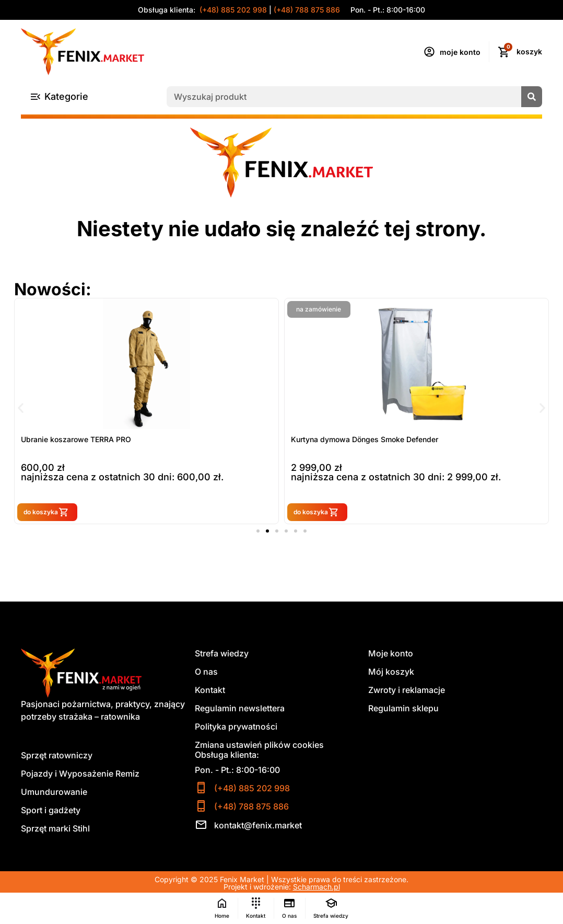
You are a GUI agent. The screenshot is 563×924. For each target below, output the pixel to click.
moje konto (460, 52)
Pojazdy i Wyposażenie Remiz (80, 774)
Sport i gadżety (51, 811)
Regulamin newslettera (240, 709)
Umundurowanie (54, 792)
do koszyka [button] (94, 512)
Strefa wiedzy (222, 654)
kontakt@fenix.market (258, 825)
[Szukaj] (532, 97)
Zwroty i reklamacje (407, 690)
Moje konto (391, 654)
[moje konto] (429, 52)
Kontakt (210, 690)
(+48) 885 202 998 (232, 10)
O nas (206, 672)
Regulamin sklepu (403, 709)
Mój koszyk (391, 672)
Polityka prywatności (236, 727)
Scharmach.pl (316, 887)
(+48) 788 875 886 (307, 10)
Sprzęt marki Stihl (55, 829)
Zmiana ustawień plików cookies (259, 745)
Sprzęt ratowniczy (57, 756)
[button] (21, 407)
